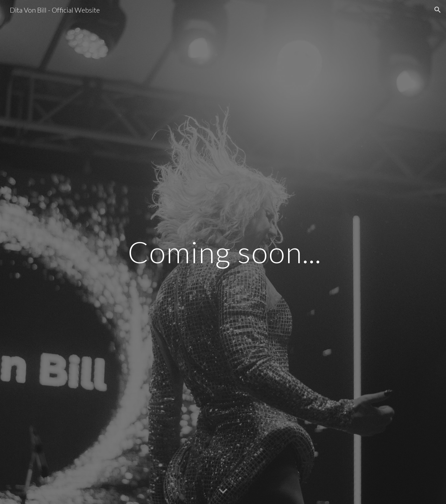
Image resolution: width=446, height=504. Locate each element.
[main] (257, 252)
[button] (438, 10)
